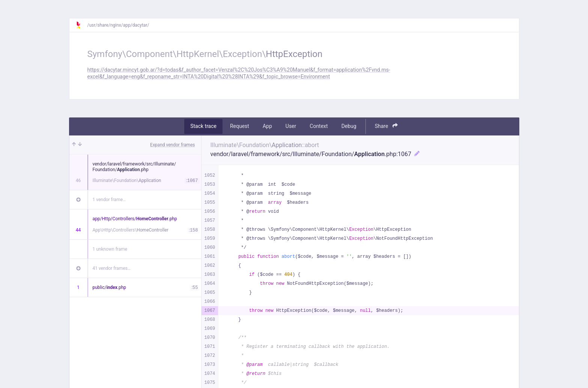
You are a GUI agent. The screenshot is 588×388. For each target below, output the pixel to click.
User (291, 126)
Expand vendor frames (172, 145)
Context (319, 126)
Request (240, 126)
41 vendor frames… (112, 268)
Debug (349, 126)
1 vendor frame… (109, 200)
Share (386, 126)
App (267, 126)
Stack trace (203, 126)
